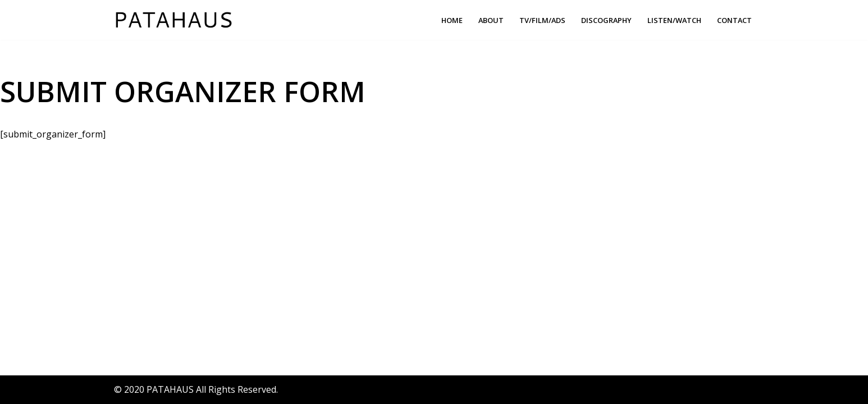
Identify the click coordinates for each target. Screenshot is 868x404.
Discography (606, 20)
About (491, 20)
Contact (734, 20)
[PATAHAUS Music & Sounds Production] (176, 20)
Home (452, 20)
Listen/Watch (674, 20)
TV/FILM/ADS (542, 20)
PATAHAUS (170, 389)
